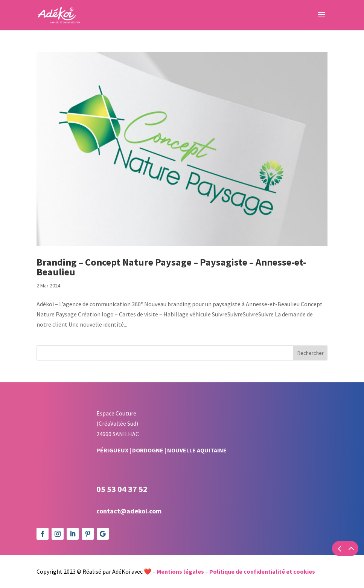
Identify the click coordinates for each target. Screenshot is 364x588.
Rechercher (311, 353)
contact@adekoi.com (129, 511)
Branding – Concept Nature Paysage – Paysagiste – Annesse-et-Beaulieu (171, 267)
